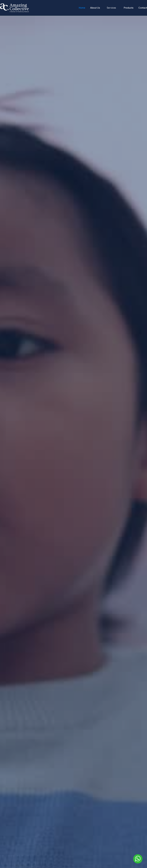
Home (82, 8)
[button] (112, 8)
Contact (143, 8)
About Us (95, 8)
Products (129, 8)
